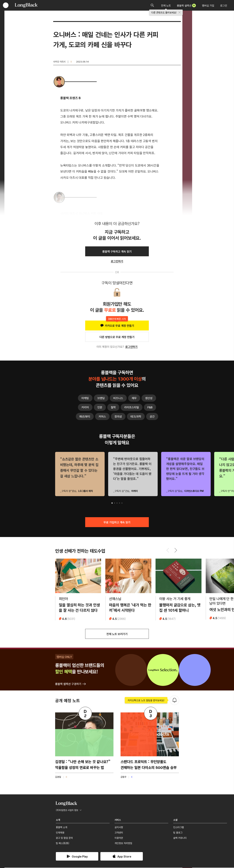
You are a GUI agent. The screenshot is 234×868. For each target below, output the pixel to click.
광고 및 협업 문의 (64, 838)
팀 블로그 (178, 833)
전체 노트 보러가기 (117, 634)
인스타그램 (179, 827)
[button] (112, 503)
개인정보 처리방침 (123, 844)
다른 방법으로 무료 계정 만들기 (117, 337)
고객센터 (119, 833)
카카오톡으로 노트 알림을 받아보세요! (146, 701)
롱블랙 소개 (62, 827)
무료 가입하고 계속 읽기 (117, 522)
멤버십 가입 (208, 5)
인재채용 (60, 833)
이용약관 (119, 838)
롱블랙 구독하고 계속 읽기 (117, 251)
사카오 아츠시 (59, 62)
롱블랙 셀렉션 (186, 5)
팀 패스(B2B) (63, 844)
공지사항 (119, 827)
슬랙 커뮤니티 (180, 838)
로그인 (224, 5)
